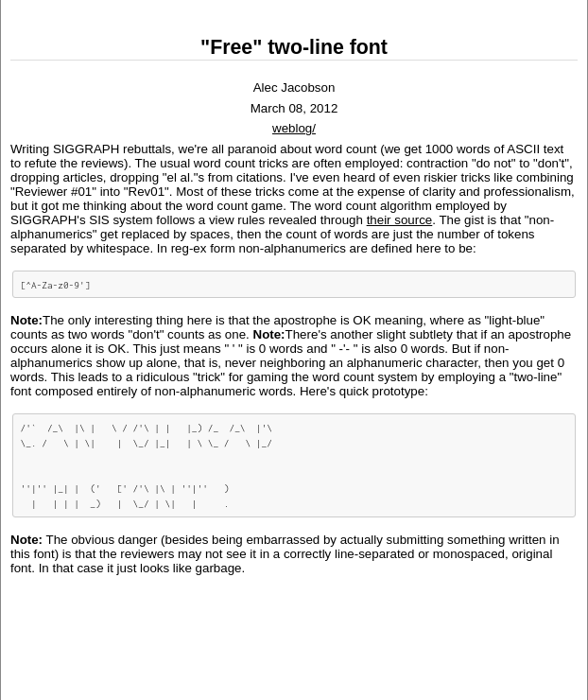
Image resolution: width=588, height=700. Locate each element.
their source (400, 220)
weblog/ (294, 128)
